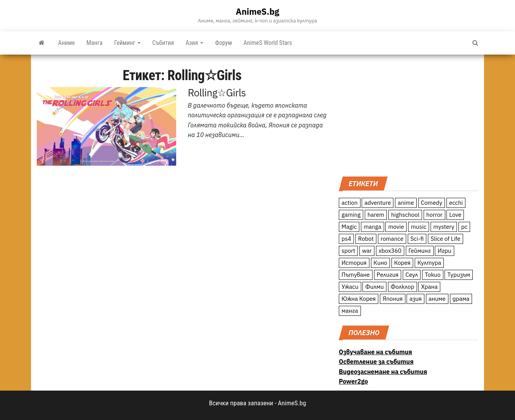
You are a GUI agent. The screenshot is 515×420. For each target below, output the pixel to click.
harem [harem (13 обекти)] (376, 215)
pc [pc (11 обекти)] (464, 227)
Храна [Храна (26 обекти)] (429, 287)
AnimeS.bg (257, 11)
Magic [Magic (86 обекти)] (349, 227)
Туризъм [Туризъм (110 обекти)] (459, 275)
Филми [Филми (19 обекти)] (374, 287)
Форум (223, 43)
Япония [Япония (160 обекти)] (393, 299)
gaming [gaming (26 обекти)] (351, 215)
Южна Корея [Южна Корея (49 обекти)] (359, 299)
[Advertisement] (409, 115)
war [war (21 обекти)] (367, 251)
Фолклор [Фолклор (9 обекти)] (403, 287)
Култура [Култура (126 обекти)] (429, 263)
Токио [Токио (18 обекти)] (433, 275)
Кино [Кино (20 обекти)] (380, 263)
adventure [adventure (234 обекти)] (378, 203)
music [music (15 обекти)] (419, 227)
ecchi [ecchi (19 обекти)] (456, 203)
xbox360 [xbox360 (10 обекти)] (390, 251)
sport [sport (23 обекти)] (348, 251)
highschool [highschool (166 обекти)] (405, 215)
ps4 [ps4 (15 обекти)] (346, 239)
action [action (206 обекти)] (350, 203)
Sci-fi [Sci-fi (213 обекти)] (417, 239)
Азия (194, 43)
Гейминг (127, 43)
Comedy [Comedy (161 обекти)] (432, 203)
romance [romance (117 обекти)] (392, 239)
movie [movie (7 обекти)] (396, 227)
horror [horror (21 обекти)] (434, 215)
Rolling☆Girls (217, 93)
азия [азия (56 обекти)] (415, 299)
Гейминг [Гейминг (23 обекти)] (420, 251)
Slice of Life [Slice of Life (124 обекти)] (445, 239)
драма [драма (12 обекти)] (461, 299)
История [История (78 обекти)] (354, 263)
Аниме (66, 43)
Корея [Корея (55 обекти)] (403, 263)
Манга (94, 43)
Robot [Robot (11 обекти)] (366, 239)
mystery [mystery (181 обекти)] (444, 227)
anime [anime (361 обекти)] (406, 203)
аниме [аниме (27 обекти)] (437, 299)
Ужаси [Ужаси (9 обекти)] (350, 287)
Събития (163, 43)
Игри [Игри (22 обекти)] (444, 251)
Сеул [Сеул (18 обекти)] (412, 275)
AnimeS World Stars (268, 43)
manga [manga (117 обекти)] (373, 227)
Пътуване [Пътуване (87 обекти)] (356, 275)
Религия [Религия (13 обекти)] (388, 275)
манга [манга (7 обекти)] (350, 311)
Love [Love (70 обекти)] (455, 215)
